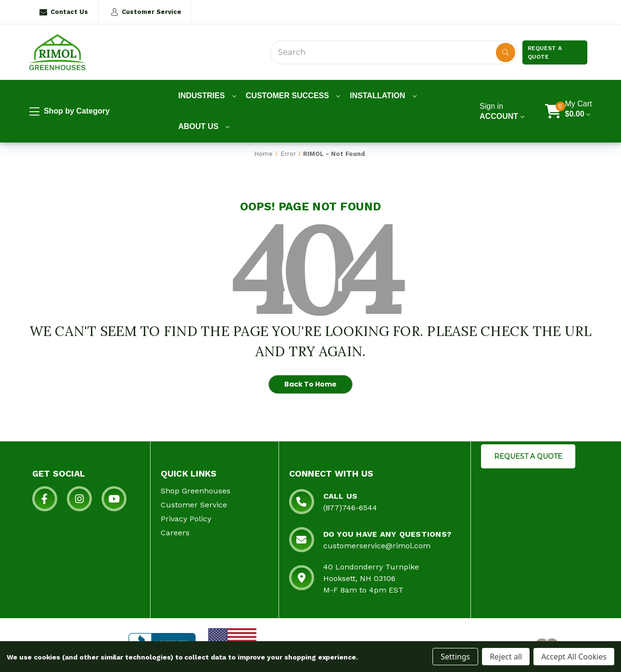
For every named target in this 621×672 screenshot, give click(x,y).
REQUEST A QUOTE (528, 456)
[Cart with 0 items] (579, 111)
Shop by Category (70, 112)
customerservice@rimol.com (377, 546)
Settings (455, 657)
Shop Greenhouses (196, 491)
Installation (383, 96)
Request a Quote (545, 52)
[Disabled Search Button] (506, 52)
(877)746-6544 (350, 508)
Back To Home (310, 384)
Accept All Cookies (574, 657)
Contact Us (64, 12)
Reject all (506, 657)
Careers (175, 533)
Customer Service (146, 12)
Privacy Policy (186, 519)
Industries (207, 96)
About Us (204, 126)
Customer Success (293, 96)
